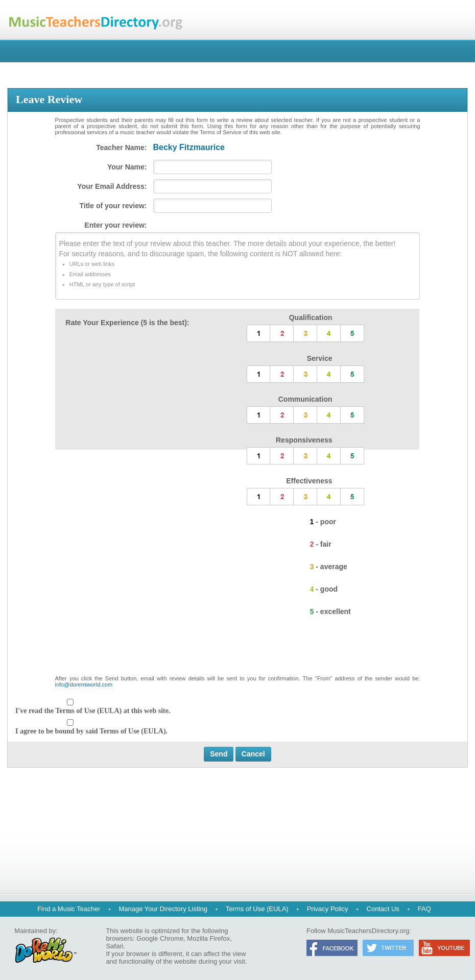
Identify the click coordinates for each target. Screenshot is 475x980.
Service (320, 358)
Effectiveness (309, 481)
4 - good (324, 589)
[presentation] (237, 650)
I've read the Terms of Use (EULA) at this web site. (93, 711)
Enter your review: (115, 225)
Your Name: (127, 167)
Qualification (311, 317)
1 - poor (323, 522)
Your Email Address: (112, 186)
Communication (305, 399)
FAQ (424, 909)
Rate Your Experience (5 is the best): (127, 323)
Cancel (253, 754)
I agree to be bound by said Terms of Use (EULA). (91, 731)
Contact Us (383, 909)
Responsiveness (304, 440)
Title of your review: (113, 206)
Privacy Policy (328, 909)
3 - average (329, 567)
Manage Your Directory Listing (163, 909)
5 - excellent (330, 611)
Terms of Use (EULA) (257, 909)
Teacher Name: (121, 148)
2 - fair (321, 544)
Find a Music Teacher (69, 909)
